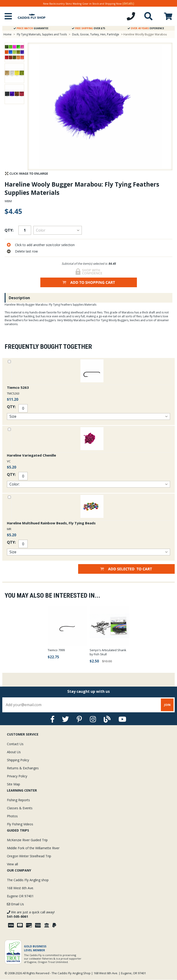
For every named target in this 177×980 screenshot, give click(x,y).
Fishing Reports (18, 800)
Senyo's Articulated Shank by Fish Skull (108, 652)
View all (12, 864)
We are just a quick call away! (31, 914)
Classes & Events (20, 808)
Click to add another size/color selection (45, 245)
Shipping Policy (18, 760)
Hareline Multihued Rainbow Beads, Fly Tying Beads (51, 523)
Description (19, 298)
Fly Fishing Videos (20, 824)
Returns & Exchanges (23, 768)
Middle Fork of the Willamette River (33, 848)
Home (7, 34)
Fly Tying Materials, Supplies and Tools (42, 34)
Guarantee (31, 28)
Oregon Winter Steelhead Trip (29, 856)
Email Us (15, 904)
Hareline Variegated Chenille (31, 455)
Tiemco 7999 (56, 650)
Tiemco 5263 (18, 387)
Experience (146, 28)
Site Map (13, 784)
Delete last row (26, 251)
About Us (14, 752)
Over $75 (88, 28)
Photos (12, 816)
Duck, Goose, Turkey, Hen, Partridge (96, 34)
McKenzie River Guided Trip (27, 840)
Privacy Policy (17, 776)
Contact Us (15, 744)
